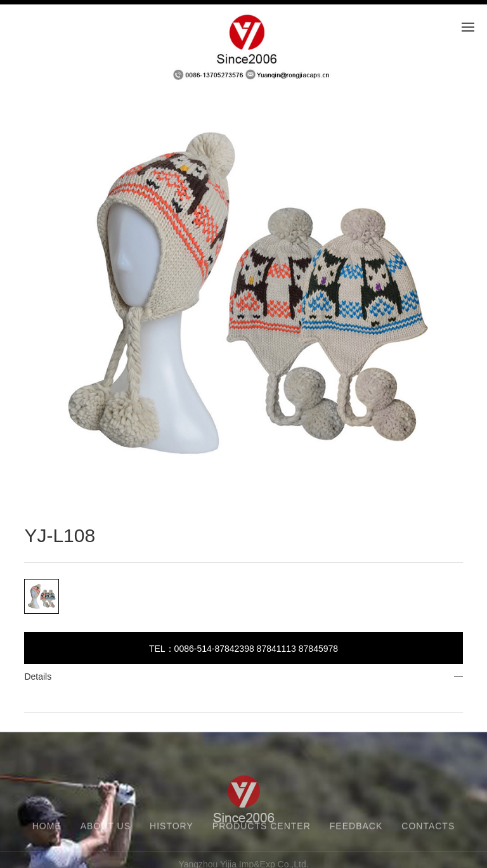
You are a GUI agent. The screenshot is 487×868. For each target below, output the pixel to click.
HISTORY (172, 829)
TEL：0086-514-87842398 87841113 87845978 (243, 649)
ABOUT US (106, 829)
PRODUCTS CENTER (262, 829)
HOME (47, 829)
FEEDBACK (356, 829)
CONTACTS (428, 829)
